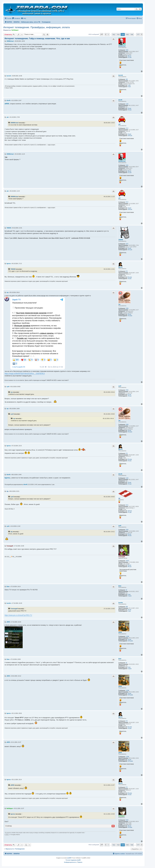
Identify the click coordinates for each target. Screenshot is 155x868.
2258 (127, 308)
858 (127, 607)
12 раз (129, 134)
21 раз (130, 57)
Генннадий (122, 557)
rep (119, 304)
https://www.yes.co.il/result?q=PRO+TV (18, 615)
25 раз (129, 610)
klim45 (120, 100)
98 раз (130, 567)
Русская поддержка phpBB (73, 860)
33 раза (130, 316)
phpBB (69, 858)
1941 (127, 50)
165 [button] (127, 34)
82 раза (130, 277)
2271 (127, 244)
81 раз (129, 394)
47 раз (130, 512)
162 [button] (114, 34)
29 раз (129, 314)
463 (127, 79)
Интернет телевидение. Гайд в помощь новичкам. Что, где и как (37, 38)
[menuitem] (16, 18)
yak (119, 124)
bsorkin (121, 603)
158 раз (130, 136)
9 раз (129, 87)
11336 (127, 636)
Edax (120, 586)
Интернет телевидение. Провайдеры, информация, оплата (37, 27)
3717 (127, 128)
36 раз (129, 826)
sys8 (120, 386)
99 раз (129, 565)
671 (127, 271)
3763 (127, 390)
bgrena (120, 267)
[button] (102, 34)
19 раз (130, 279)
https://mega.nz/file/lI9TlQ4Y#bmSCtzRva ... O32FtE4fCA (25, 373)
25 (126, 590)
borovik (121, 75)
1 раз (129, 85)
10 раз (130, 110)
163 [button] (118, 34)
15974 (127, 561)
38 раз (129, 56)
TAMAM (121, 240)
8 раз (129, 594)
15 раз (129, 108)
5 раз (129, 611)
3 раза (130, 596)
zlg (119, 498)
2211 (127, 505)
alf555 (120, 632)
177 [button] (138, 34)
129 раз (130, 511)
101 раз (130, 250)
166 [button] (132, 34)
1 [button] (108, 34)
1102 (127, 104)
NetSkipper (15, 30)
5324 (127, 820)
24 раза (130, 827)
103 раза (130, 641)
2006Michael (122, 46)
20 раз (129, 639)
